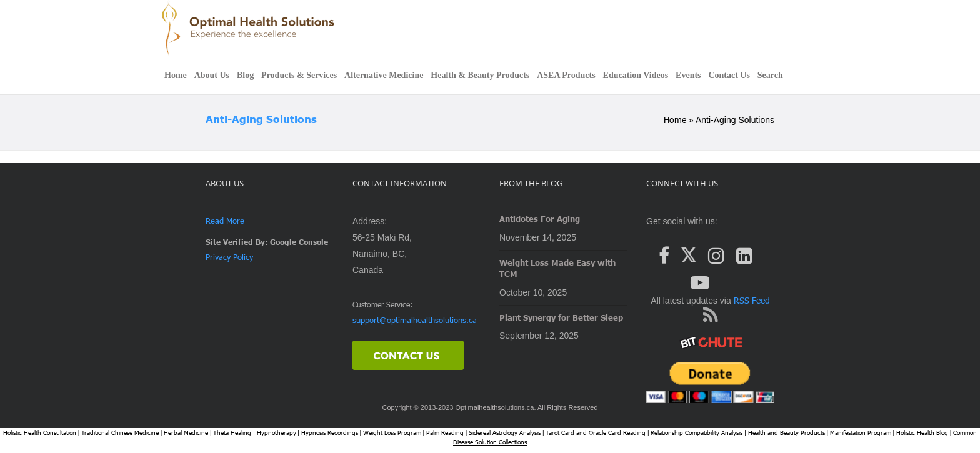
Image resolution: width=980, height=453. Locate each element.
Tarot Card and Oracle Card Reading (596, 432)
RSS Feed (751, 300)
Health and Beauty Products (787, 432)
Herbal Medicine (186, 432)
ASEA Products (566, 75)
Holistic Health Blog (922, 432)
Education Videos (636, 75)
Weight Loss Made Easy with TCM (557, 268)
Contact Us (729, 75)
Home (176, 75)
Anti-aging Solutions (261, 119)
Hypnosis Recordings (330, 432)
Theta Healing (232, 432)
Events (688, 75)
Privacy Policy (229, 257)
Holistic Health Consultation (40, 432)
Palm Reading (445, 432)
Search (770, 75)
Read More (225, 221)
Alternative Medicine (384, 75)
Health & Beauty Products (480, 75)
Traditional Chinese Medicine (120, 432)
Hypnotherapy (277, 432)
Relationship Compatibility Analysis (697, 432)
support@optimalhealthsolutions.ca (415, 320)
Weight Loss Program (392, 432)
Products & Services (299, 75)
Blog (245, 75)
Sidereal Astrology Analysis (505, 432)
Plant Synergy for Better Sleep (561, 317)
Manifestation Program (861, 432)
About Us (212, 75)
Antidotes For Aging (540, 219)
